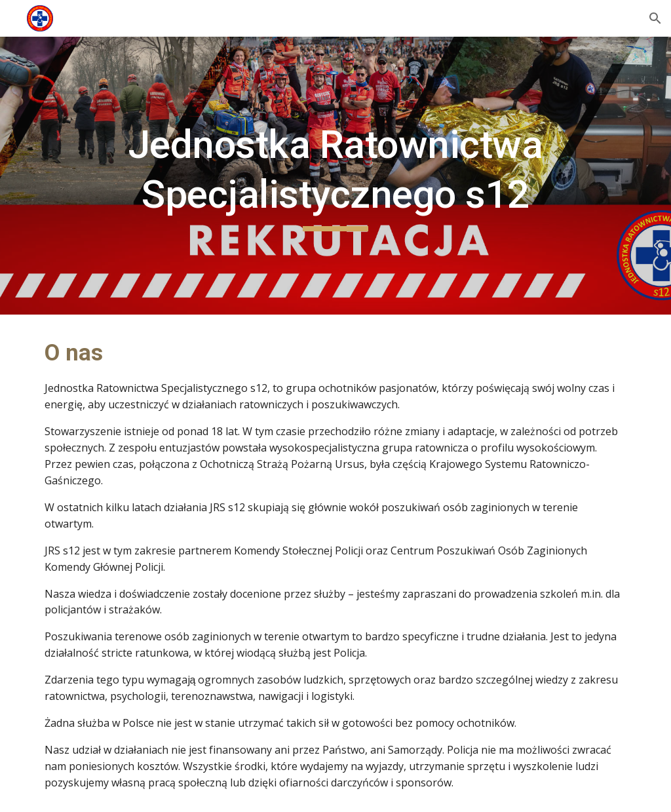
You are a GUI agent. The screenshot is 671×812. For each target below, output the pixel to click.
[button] (655, 18)
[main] (336, 175)
